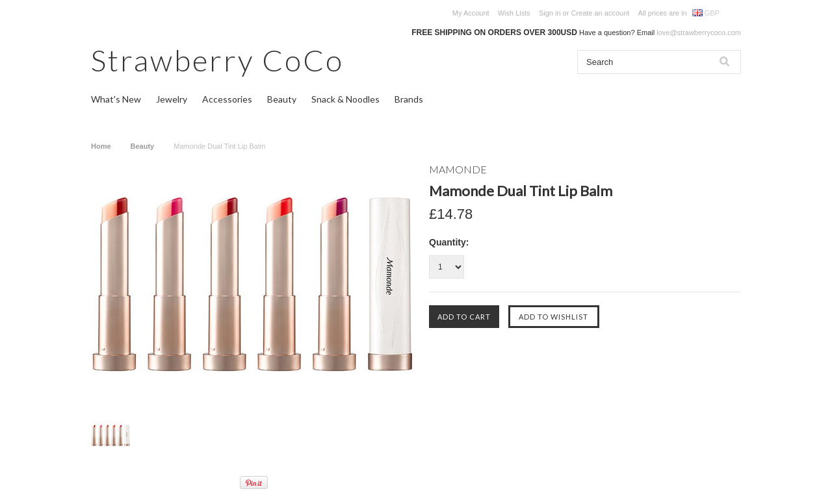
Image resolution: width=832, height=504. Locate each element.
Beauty (282, 99)
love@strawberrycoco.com (699, 32)
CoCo (217, 60)
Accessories (227, 99)
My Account (471, 13)
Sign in (550, 13)
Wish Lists (514, 13)
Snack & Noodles (345, 99)
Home (101, 146)
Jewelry (172, 99)
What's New (116, 99)
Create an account (600, 13)
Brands (409, 99)
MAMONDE (458, 169)
